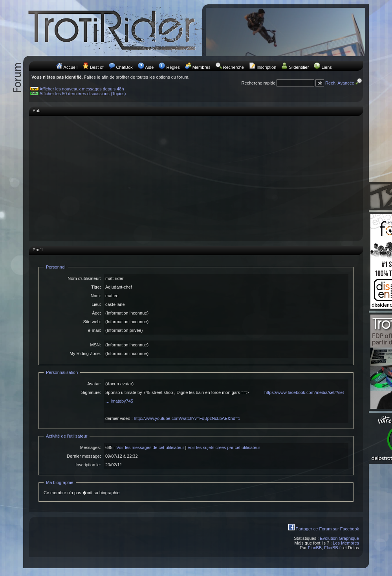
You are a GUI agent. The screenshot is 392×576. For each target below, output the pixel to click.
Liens (327, 67)
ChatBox (125, 67)
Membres (201, 67)
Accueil (71, 67)
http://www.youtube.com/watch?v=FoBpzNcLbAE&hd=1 (187, 418)
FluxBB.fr (333, 548)
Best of (97, 67)
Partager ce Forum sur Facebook (327, 529)
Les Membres (346, 543)
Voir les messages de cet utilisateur (150, 447)
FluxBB (315, 548)
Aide (149, 67)
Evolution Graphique (339, 538)
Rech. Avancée (344, 83)
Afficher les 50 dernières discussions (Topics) (83, 94)
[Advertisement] (196, 175)
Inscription (266, 67)
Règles (173, 67)
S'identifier (299, 67)
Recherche (234, 67)
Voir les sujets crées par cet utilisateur (224, 447)
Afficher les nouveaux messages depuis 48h (82, 89)
